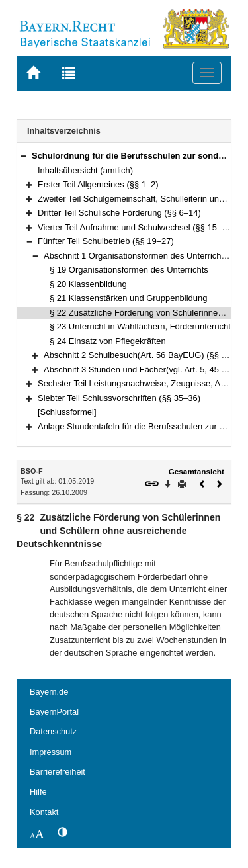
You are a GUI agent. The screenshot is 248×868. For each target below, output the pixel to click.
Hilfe (38, 792)
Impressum (51, 752)
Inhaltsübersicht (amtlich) (85, 170)
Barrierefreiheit (58, 772)
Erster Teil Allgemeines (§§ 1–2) (98, 184)
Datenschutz (53, 731)
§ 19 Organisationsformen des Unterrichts (129, 270)
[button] (23, 156)
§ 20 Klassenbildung (88, 284)
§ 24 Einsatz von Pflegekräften (108, 341)
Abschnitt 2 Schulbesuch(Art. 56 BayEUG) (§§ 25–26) (146, 355)
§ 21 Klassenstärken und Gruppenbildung (128, 298)
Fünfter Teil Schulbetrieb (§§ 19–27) (106, 241)
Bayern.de (49, 692)
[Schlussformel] (67, 412)
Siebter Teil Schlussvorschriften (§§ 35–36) (119, 398)
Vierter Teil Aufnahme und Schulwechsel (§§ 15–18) (136, 227)
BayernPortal (54, 712)
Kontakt (44, 812)
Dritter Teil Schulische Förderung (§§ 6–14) (119, 213)
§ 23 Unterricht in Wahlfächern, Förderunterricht (140, 326)
